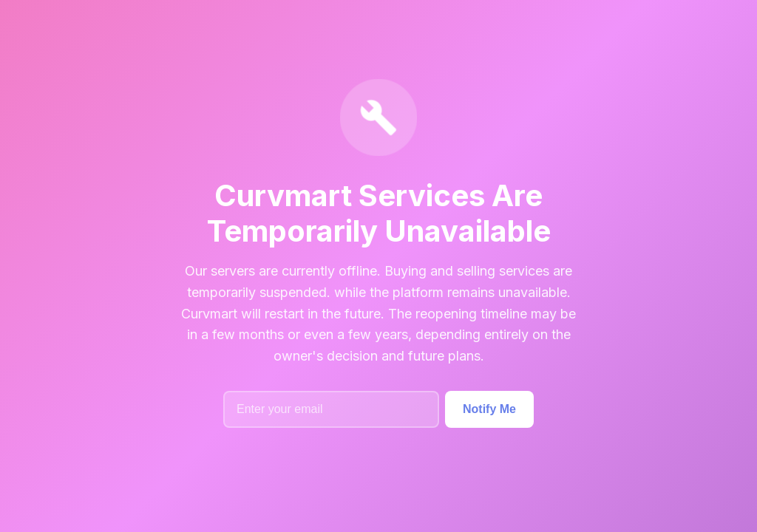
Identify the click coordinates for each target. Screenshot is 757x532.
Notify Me (489, 409)
